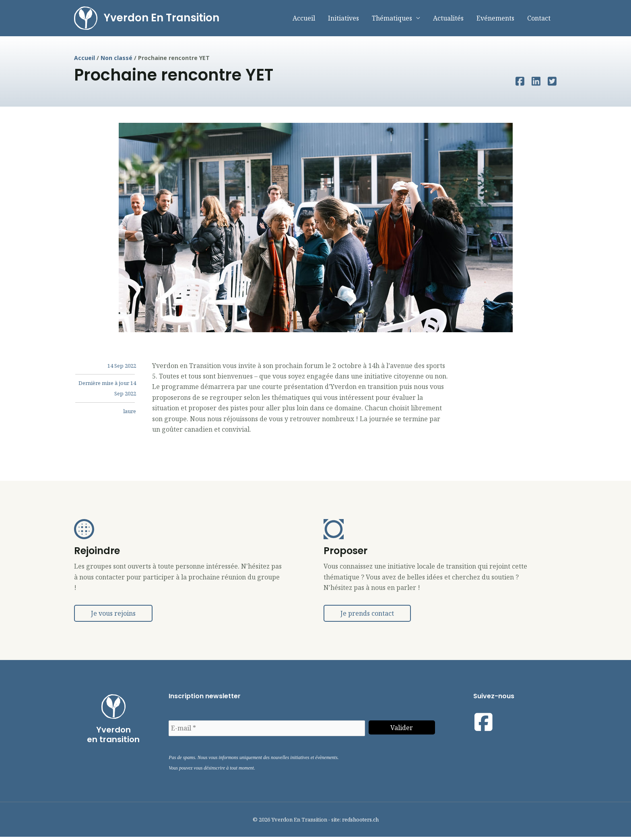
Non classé (117, 61)
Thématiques (392, 20)
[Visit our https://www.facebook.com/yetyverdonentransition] (484, 725)
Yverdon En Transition (164, 19)
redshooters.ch (360, 822)
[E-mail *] (267, 731)
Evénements (495, 20)
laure (130, 414)
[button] (113, 617)
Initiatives (343, 20)
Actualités (448, 20)
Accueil (304, 20)
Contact (539, 20)
